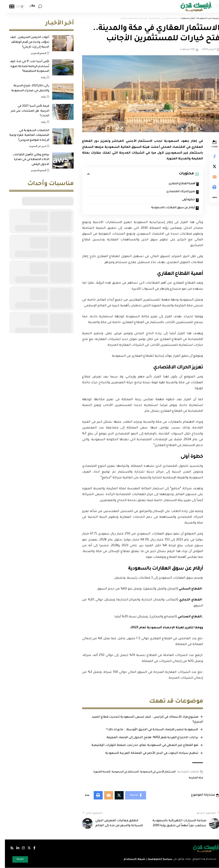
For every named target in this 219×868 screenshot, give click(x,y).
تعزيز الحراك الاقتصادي (175, 192)
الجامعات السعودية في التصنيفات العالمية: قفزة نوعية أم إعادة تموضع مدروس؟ (24, 135)
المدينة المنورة (97, 772)
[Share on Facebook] (210, 157)
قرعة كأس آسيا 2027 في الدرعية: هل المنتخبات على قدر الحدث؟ (25, 111)
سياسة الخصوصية (155, 859)
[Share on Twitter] (210, 167)
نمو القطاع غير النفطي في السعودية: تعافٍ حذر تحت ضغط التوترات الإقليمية (140, 746)
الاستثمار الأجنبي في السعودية (153, 772)
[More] (210, 198)
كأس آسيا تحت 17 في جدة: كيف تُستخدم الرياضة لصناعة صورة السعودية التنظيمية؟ (24, 66)
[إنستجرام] (18, 848)
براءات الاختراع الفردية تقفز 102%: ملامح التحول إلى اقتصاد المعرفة (147, 738)
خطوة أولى (183, 200)
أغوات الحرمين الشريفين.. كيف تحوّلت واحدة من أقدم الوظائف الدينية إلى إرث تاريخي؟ (25, 42)
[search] (35, 7)
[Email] (210, 177)
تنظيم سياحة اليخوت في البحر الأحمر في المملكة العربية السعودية (147, 753)
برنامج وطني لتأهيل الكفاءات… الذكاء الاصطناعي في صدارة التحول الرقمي (25, 160)
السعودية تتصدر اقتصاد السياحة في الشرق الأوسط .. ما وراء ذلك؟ (147, 730)
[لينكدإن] (13, 848)
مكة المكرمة (191, 778)
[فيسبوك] (30, 848)
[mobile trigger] (211, 6)
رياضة (38, 77)
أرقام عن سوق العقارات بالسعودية (167, 208)
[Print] (210, 187)
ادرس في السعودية (33, 146)
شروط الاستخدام (129, 859)
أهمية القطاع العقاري (177, 184)
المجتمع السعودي (33, 53)
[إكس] (24, 848)
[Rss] (7, 848)
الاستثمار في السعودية (120, 772)
